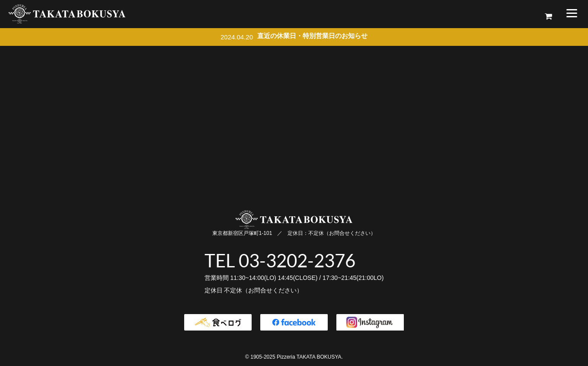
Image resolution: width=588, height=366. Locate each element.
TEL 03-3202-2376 (280, 260)
